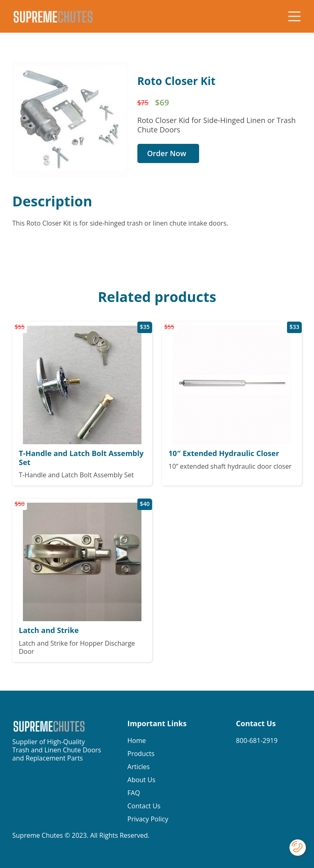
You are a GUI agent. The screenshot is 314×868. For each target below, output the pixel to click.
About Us (142, 780)
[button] (294, 16)
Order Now (167, 153)
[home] (53, 17)
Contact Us (144, 806)
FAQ (134, 793)
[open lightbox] (70, 119)
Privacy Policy (148, 819)
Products (141, 754)
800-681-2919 (257, 740)
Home (137, 740)
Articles (139, 767)
